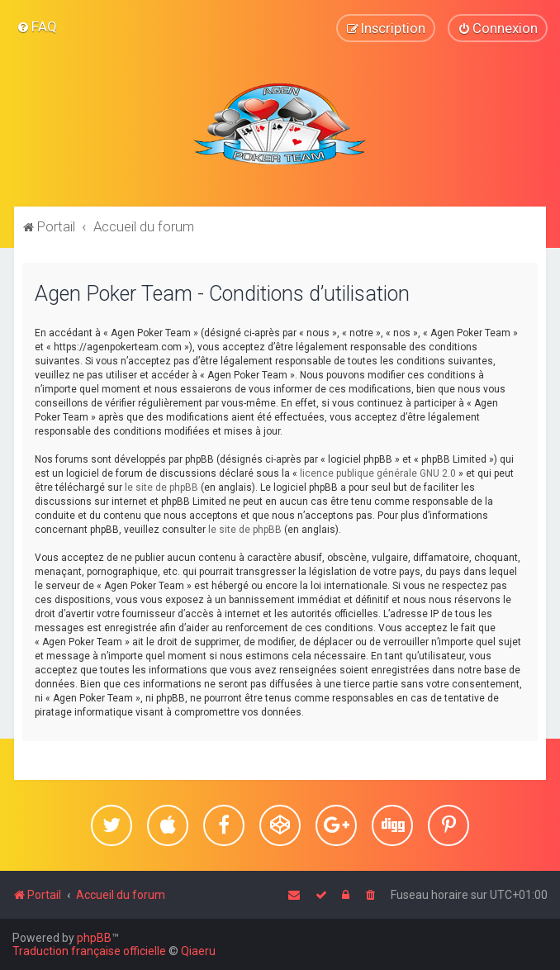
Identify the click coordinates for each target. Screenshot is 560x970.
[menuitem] (37, 26)
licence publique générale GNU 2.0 (378, 473)
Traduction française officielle (89, 951)
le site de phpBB (161, 487)
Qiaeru (198, 951)
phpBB (94, 938)
